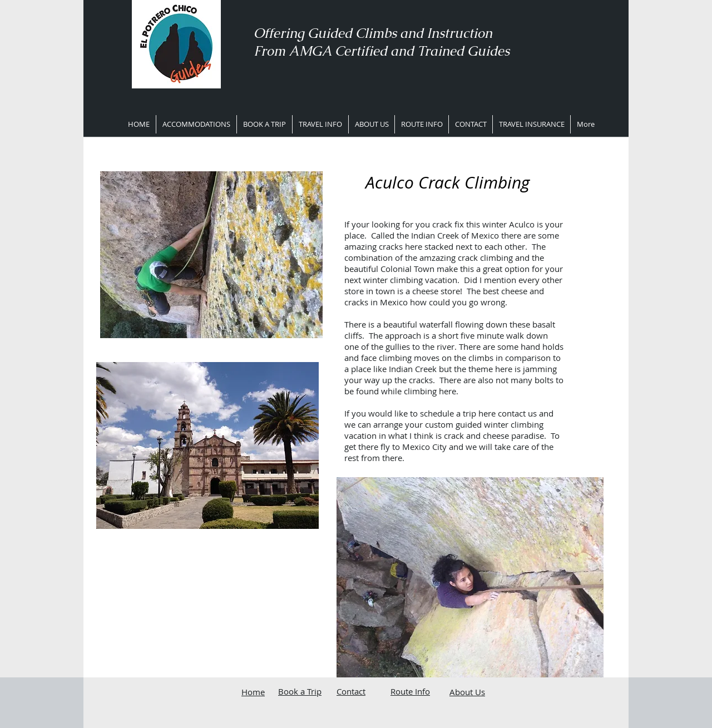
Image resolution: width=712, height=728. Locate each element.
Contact (351, 691)
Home (253, 692)
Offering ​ (281, 33)
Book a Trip (300, 691)
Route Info (410, 691)
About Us (467, 692)
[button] (320, 124)
